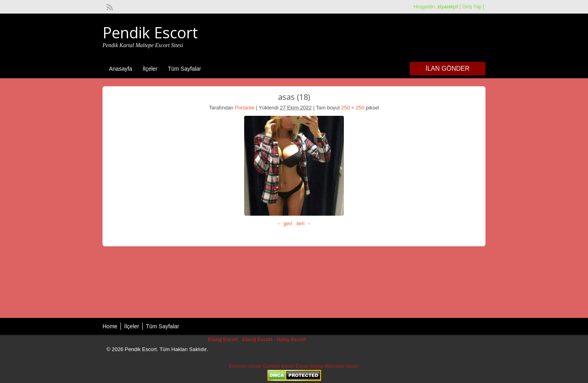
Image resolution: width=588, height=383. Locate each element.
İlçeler (150, 69)
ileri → (304, 223)
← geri (284, 223)
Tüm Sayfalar (184, 69)
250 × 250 (353, 108)
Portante (245, 108)
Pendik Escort (150, 32)
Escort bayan (310, 366)
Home (110, 326)
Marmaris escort (342, 366)
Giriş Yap (472, 7)
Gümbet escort (279, 366)
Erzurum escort (245, 366)
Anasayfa (120, 69)
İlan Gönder (448, 68)
